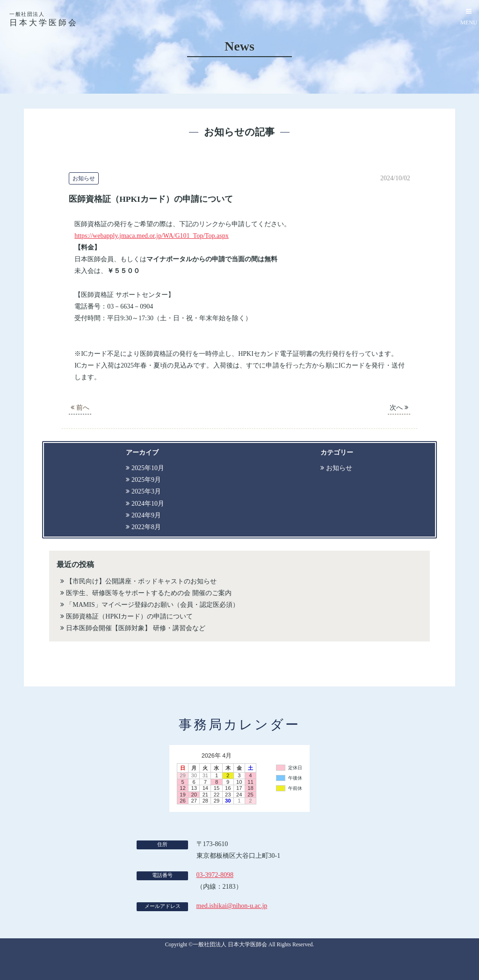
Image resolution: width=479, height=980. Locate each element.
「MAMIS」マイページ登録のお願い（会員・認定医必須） (152, 605)
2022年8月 (146, 527)
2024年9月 (146, 515)
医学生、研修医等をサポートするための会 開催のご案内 (149, 593)
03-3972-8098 (215, 875)
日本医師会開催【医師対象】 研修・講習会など (136, 628)
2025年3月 (146, 491)
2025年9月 (146, 480)
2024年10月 (148, 504)
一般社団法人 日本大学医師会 (230, 945)
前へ (80, 408)
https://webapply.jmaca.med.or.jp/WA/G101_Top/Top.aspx (152, 236)
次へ (399, 408)
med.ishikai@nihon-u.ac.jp (232, 906)
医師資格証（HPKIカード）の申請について (129, 616)
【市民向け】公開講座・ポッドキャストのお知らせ (141, 581)
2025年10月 (148, 468)
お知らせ (339, 468)
